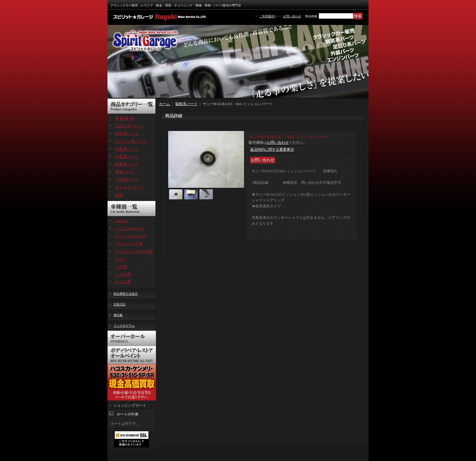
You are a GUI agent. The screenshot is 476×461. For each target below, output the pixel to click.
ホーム (165, 104)
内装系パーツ (127, 149)
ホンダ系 (123, 282)
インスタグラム (124, 326)
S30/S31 (122, 221)
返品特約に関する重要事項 (272, 150)
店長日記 (120, 304)
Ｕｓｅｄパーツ (129, 187)
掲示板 (118, 315)
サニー (121, 259)
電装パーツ (125, 172)
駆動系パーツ (127, 164)
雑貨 (119, 195)
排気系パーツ (127, 134)
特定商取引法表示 (126, 294)
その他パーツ (127, 179)
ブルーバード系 (129, 244)
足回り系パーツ (129, 126)
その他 (121, 267)
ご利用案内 (267, 16)
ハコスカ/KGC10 (130, 228)
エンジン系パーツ (131, 141)
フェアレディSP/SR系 (134, 251)
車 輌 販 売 (124, 118)
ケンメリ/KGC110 (131, 236)
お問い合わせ (292, 16)
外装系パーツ (127, 157)
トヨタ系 (123, 274)
